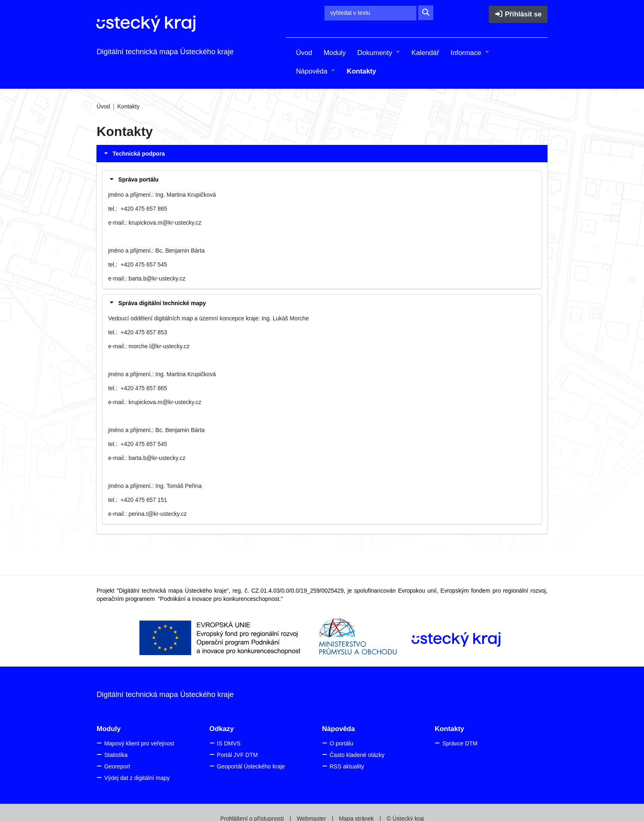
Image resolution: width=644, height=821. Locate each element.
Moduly (335, 53)
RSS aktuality (347, 766)
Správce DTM (460, 743)
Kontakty (361, 71)
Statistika (116, 755)
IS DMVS (229, 743)
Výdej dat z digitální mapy (137, 778)
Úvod (304, 53)
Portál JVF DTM (237, 755)
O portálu (341, 743)
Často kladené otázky (357, 755)
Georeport (117, 766)
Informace (467, 53)
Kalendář (425, 53)
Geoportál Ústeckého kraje (251, 766)
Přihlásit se (518, 14)
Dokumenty (376, 53)
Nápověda (313, 71)
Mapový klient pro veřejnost (139, 743)
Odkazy (222, 729)
